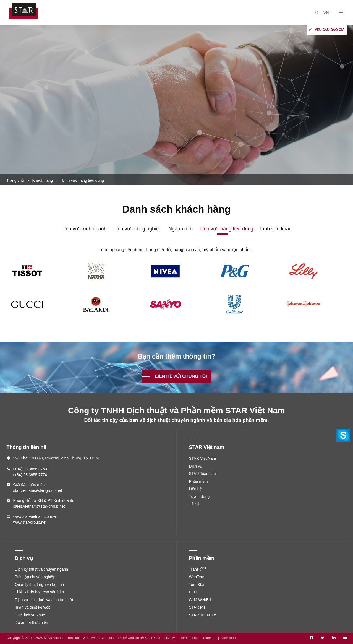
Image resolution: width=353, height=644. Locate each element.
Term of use (189, 638)
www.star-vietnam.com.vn (35, 516)
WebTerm (197, 577)
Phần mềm (198, 481)
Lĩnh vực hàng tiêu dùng (226, 229)
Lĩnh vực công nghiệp (138, 229)
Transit (198, 569)
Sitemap (209, 638)
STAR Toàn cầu (202, 474)
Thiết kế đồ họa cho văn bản (40, 592)
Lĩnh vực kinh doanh (84, 229)
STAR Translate (203, 615)
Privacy (169, 638)
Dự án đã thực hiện (32, 622)
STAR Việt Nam (203, 458)
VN (328, 13)
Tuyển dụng (199, 497)
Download (228, 638)
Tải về (194, 504)
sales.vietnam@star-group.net (39, 506)
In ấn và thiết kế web (33, 607)
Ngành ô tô (181, 229)
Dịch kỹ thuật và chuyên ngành (42, 569)
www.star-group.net (30, 522)
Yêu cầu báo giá (330, 30)
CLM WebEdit (201, 600)
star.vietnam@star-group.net (38, 490)
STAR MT (197, 607)
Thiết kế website (127, 638)
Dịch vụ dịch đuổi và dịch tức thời (44, 600)
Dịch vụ (196, 466)
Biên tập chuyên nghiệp (35, 577)
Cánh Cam (153, 638)
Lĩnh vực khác (276, 229)
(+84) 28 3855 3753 (30, 469)
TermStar (197, 585)
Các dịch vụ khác (30, 615)
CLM (193, 592)
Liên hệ (195, 489)
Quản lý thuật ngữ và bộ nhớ (40, 585)
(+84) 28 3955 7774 (30, 475)
